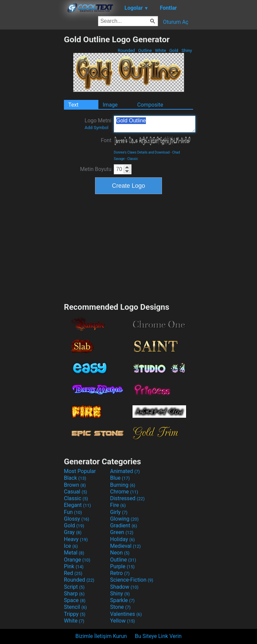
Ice (71, 546)
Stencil (75, 607)
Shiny (187, 50)
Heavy (76, 539)
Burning (123, 485)
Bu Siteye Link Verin (158, 636)
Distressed (127, 498)
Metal (74, 553)
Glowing (124, 519)
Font (106, 140)
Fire (118, 505)
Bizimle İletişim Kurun (101, 636)
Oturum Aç (176, 22)
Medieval (125, 546)
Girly (119, 512)
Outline (145, 50)
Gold (174, 50)
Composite (150, 105)
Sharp (74, 594)
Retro (120, 573)
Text (73, 105)
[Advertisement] (32, 135)
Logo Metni (98, 124)
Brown (75, 485)
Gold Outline (155, 124)
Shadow (124, 587)
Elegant (77, 505)
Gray (73, 532)
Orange (77, 560)
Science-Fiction (132, 580)
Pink (74, 566)
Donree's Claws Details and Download (142, 152)
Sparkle (122, 600)
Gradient (123, 525)
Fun (73, 512)
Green (122, 532)
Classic (133, 159)
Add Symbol (97, 128)
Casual (75, 492)
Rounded (126, 50)
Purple (122, 566)
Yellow (122, 621)
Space (75, 600)
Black (75, 478)
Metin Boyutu (96, 169)
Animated (125, 471)
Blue (120, 478)
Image (110, 105)
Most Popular (80, 471)
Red (73, 573)
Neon (120, 553)
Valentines (126, 614)
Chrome (124, 492)
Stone (120, 607)
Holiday (122, 539)
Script (74, 587)
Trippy (75, 614)
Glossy (77, 519)
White (160, 50)
